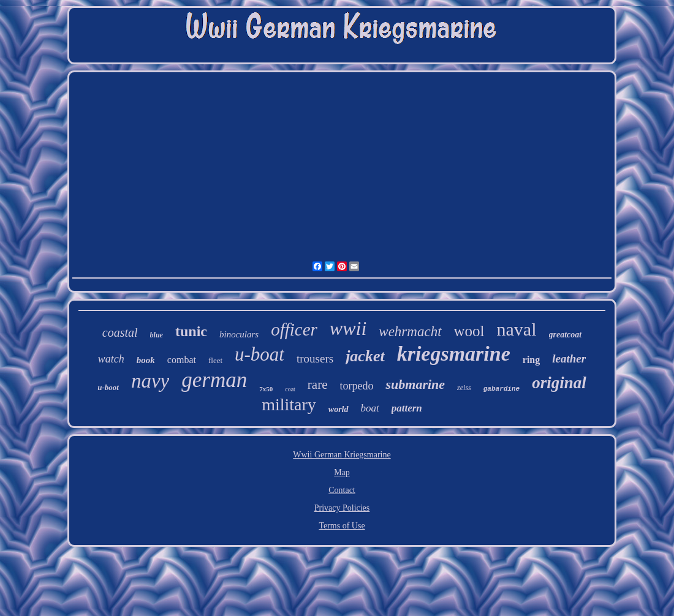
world (339, 409)
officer (294, 329)
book (146, 360)
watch (111, 359)
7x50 (266, 389)
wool (469, 331)
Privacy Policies (342, 508)
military (289, 404)
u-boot (108, 387)
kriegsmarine (454, 354)
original (559, 383)
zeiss (464, 388)
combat (182, 360)
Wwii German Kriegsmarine (342, 455)
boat (370, 408)
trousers (315, 359)
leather (569, 359)
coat (290, 389)
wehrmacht (410, 332)
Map (342, 472)
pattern (407, 408)
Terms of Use (342, 526)
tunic (191, 331)
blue (157, 335)
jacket (365, 356)
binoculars (239, 334)
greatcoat (566, 335)
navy (150, 381)
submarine (415, 384)
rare (318, 385)
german (214, 380)
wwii (348, 328)
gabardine (502, 389)
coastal (120, 332)
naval (517, 329)
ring (531, 360)
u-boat (259, 354)
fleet (215, 360)
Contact (342, 490)
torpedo (357, 386)
